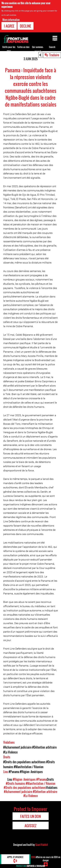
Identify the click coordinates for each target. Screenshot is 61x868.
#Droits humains (15, 783)
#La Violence (10, 752)
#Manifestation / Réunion (29, 767)
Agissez (30, 826)
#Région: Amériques (31, 772)
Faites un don (23, 47)
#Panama (14, 772)
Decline (25, 26)
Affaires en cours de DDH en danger (46, 859)
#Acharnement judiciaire (17, 747)
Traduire (54, 55)
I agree (9, 26)
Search (52, 47)
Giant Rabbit (42, 845)
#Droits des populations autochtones (24, 762)
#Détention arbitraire (44, 747)
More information (11, 20)
